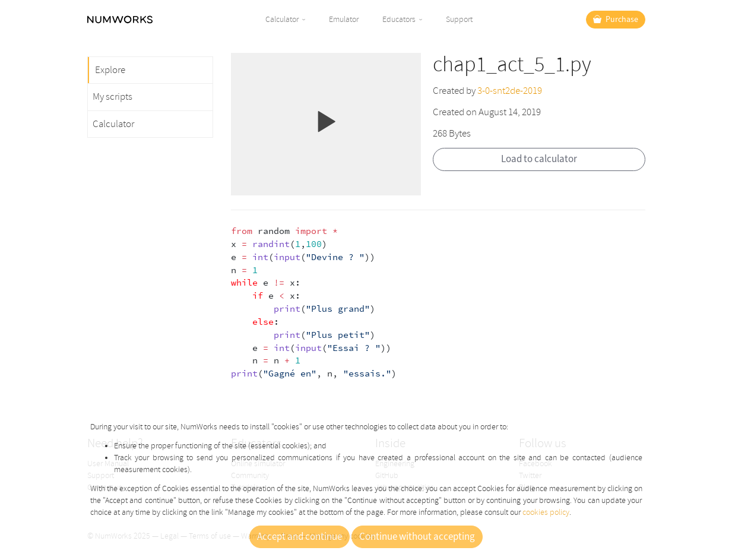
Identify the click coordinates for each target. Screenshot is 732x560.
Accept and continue (300, 537)
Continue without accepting (417, 537)
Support (459, 19)
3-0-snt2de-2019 (510, 91)
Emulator (344, 19)
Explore (110, 70)
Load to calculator (539, 159)
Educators (399, 19)
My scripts (113, 97)
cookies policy (546, 512)
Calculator (282, 19)
